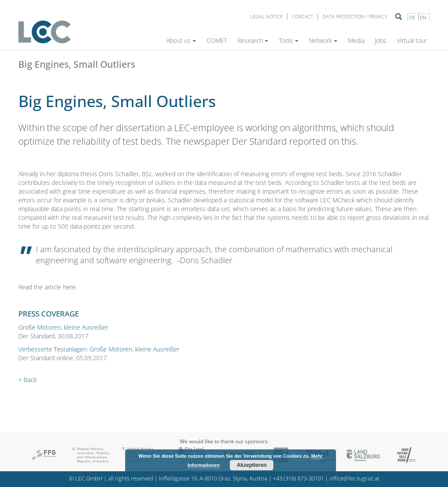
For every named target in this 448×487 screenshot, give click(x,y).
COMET (217, 40)
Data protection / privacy (355, 16)
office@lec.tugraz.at (354, 478)
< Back (28, 380)
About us (181, 40)
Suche (399, 17)
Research (253, 40)
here (69, 287)
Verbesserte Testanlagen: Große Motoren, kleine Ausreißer (99, 349)
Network (323, 40)
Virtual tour (412, 40)
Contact (303, 16)
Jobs (381, 40)
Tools (289, 40)
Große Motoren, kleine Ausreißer (63, 327)
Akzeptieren (252, 465)
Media (356, 40)
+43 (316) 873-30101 (298, 478)
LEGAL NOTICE (266, 16)
